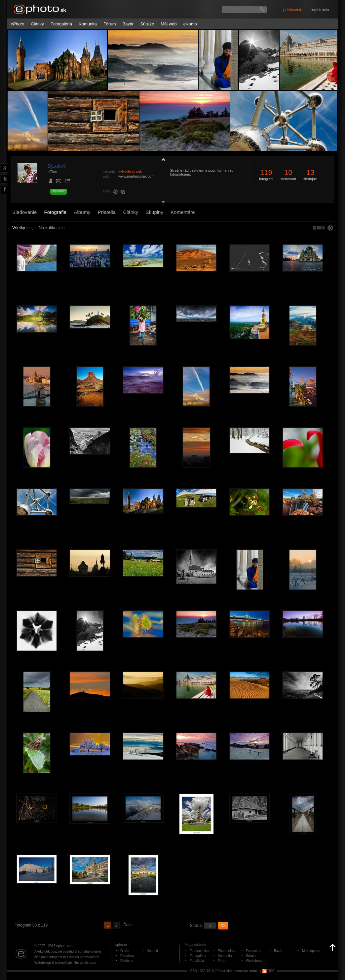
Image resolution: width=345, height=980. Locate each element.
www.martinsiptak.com (136, 176)
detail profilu (162, 204)
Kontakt (152, 951)
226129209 (117, 192)
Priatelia (107, 212)
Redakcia (127, 956)
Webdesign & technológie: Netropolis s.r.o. (65, 963)
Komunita (88, 24)
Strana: (196, 926)
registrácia (320, 10)
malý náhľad (319, 228)
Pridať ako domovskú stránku (238, 971)
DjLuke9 (57, 166)
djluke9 (124, 192)
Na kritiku (52, 228)
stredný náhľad (323, 228)
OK (223, 926)
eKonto (190, 24)
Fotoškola (197, 961)
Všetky (23, 228)
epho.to (121, 945)
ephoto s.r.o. (65, 946)
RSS (268, 971)
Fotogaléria (61, 24)
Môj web (169, 24)
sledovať (58, 191)
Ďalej (128, 925)
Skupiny (154, 212)
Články (37, 24)
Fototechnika (199, 951)
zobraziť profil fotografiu (162, 159)
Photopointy (227, 951)
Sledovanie (24, 212)
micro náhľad (315, 228)
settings (330, 228)
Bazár (128, 24)
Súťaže (147, 24)
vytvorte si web (130, 171)
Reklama (127, 961)
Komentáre (183, 212)
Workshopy (254, 961)
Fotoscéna (254, 951)
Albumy (82, 212)
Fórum (110, 24)
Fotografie (56, 212)
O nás (125, 951)
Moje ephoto (311, 951)
